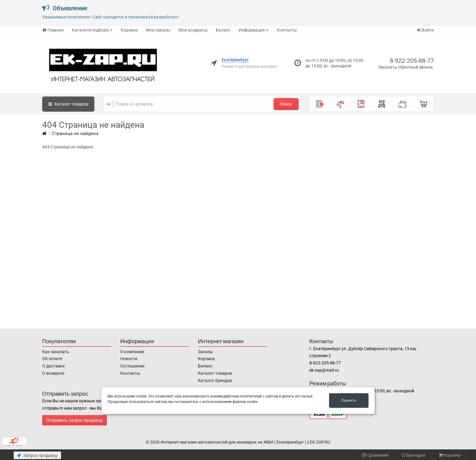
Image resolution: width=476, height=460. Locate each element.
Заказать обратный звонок (406, 67)
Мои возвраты (193, 30)
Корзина (129, 30)
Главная (53, 30)
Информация (252, 30)
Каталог (68, 104)
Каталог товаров (215, 373)
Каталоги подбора (90, 30)
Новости (129, 359)
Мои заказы (158, 30)
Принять (349, 401)
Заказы (206, 352)
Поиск (286, 104)
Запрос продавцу (37, 455)
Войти (425, 30)
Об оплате (52, 359)
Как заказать (56, 352)
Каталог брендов (215, 381)
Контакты (287, 30)
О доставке (53, 366)
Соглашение (132, 366)
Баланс (223, 30)
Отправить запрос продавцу (75, 420)
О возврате (53, 373)
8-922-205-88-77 (412, 61)
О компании (132, 352)
